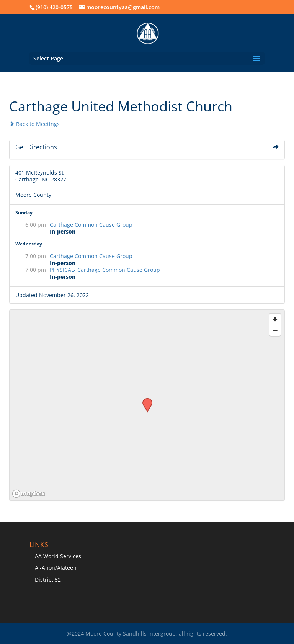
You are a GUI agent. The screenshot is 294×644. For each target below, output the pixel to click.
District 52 (48, 579)
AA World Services (58, 556)
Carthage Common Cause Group (91, 225)
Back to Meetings (34, 124)
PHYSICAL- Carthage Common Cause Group (105, 270)
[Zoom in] (275, 319)
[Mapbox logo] (29, 494)
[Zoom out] (275, 330)
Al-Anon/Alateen (56, 568)
